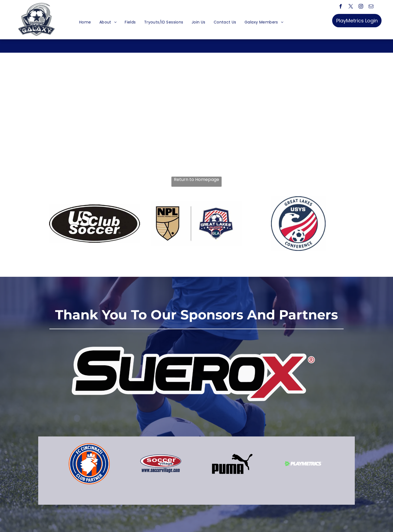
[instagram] (361, 7)
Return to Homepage (196, 180)
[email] (371, 7)
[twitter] (351, 7)
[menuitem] (85, 22)
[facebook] (341, 7)
